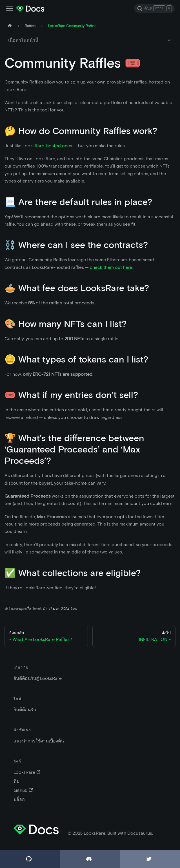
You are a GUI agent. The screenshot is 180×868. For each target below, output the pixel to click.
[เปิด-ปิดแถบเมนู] (10, 8)
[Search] (154, 8)
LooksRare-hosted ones (47, 146)
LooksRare (27, 772)
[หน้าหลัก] (10, 26)
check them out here (111, 267)
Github (23, 790)
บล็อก (19, 799)
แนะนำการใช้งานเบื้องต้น (39, 741)
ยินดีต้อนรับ (25, 710)
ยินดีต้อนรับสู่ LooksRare (38, 678)
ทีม (17, 781)
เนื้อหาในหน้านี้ (23, 40)
